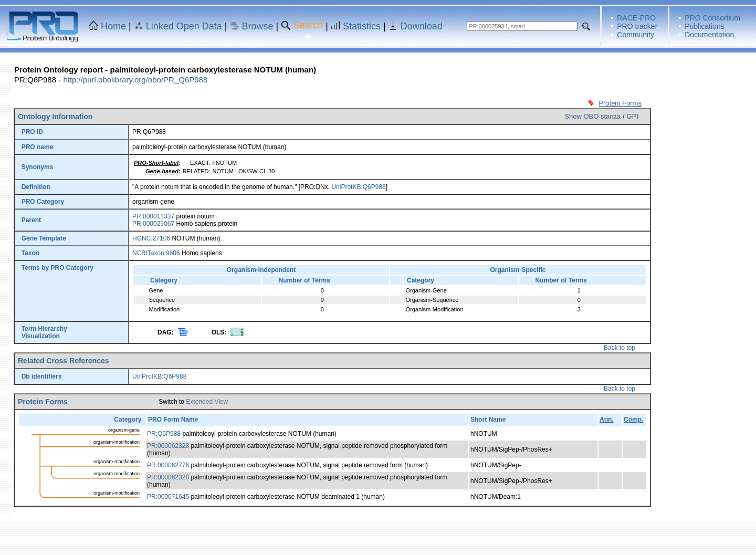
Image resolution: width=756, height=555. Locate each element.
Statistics (362, 26)
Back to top (619, 348)
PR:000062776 (168, 465)
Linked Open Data (184, 26)
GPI (633, 116)
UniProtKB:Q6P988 (358, 187)
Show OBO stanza (592, 116)
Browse (258, 26)
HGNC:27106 (151, 238)
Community (636, 35)
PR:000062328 (168, 446)
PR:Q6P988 (164, 434)
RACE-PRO (636, 18)
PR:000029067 (153, 224)
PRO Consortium (712, 18)
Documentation (709, 35)
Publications (705, 26)
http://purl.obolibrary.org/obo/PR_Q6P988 (135, 80)
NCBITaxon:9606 (156, 253)
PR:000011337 (153, 216)
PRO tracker (637, 26)
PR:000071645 (168, 497)
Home (113, 26)
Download (422, 26)
